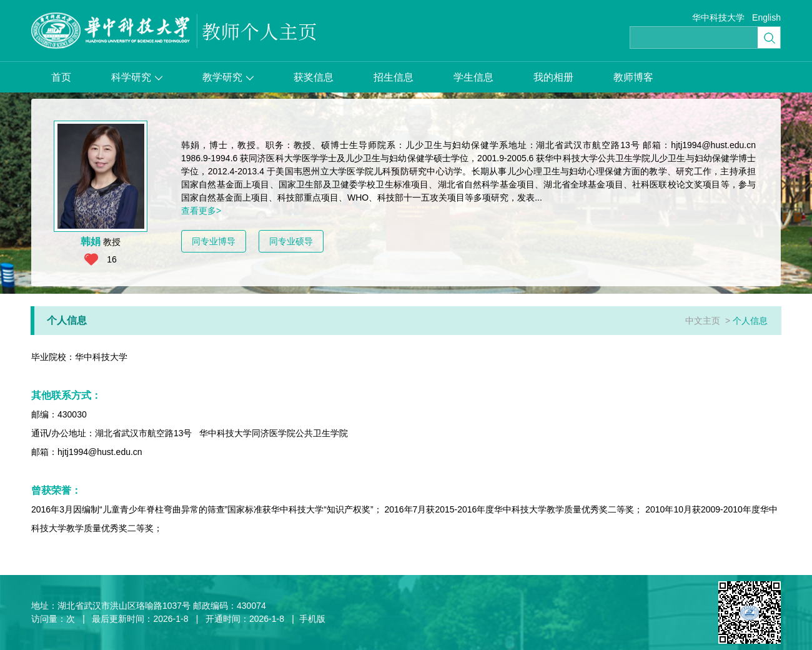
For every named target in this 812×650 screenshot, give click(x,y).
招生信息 (394, 77)
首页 (61, 77)
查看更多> (201, 211)
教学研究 (228, 77)
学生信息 (473, 77)
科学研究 (137, 77)
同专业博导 (214, 241)
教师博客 (633, 77)
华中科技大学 (718, 17)
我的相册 (553, 77)
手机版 (312, 619)
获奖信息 (314, 77)
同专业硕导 (291, 241)
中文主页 (703, 321)
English (766, 17)
